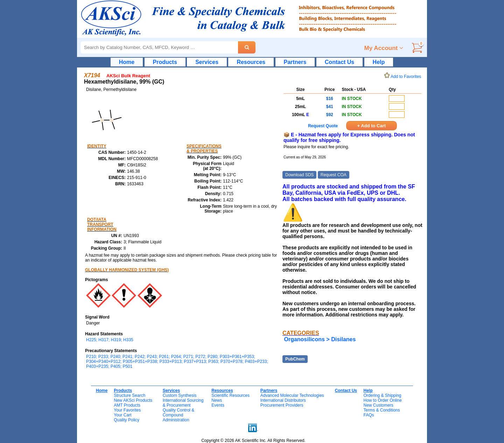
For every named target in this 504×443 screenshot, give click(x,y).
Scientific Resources (230, 395)
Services (207, 62)
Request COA (334, 175)
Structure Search (129, 395)
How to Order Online (382, 400)
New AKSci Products (133, 400)
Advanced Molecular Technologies (292, 395)
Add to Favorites (404, 77)
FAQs (369, 415)
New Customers (378, 405)
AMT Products (127, 405)
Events (218, 405)
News (217, 400)
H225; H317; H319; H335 (110, 340)
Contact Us (339, 62)
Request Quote (323, 126)
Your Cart (122, 415)
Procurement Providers (282, 405)
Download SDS (299, 175)
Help (379, 62)
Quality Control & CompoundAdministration (179, 415)
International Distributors (283, 400)
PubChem (295, 359)
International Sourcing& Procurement (183, 403)
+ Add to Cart (372, 126)
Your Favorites (127, 410)
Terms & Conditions (381, 410)
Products (165, 62)
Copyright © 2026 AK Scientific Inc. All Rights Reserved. (253, 441)
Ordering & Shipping (382, 395)
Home (127, 62)
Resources (251, 62)
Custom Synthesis (180, 395)
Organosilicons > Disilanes (320, 339)
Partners (295, 62)
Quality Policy (127, 420)
